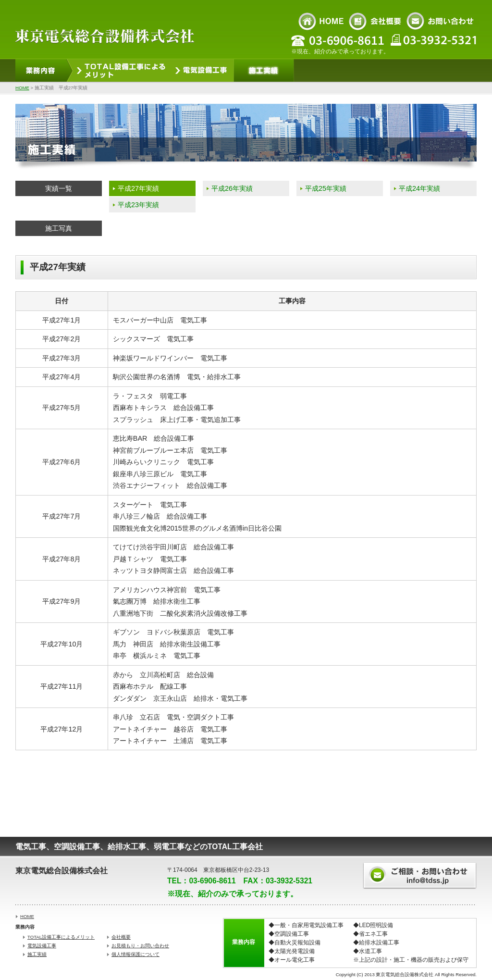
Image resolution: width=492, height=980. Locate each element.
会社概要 (121, 937)
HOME (22, 88)
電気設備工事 (42, 946)
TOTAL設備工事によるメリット (61, 937)
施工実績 (37, 954)
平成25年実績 (326, 188)
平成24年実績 (419, 188)
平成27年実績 (138, 188)
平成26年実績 (232, 188)
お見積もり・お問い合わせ (140, 946)
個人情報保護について (135, 954)
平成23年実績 (138, 205)
